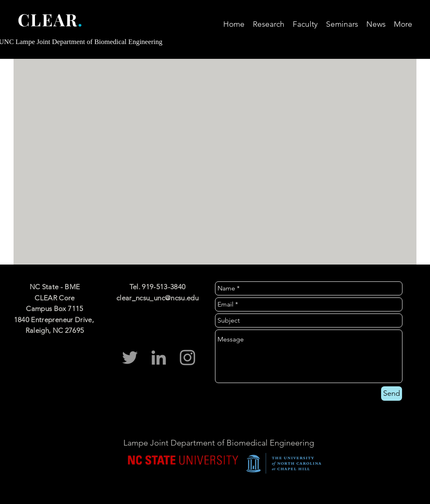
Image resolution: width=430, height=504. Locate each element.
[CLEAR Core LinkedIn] (159, 358)
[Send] (392, 394)
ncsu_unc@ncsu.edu (167, 298)
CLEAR (48, 19)
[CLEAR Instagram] (187, 358)
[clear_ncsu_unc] (130, 358)
